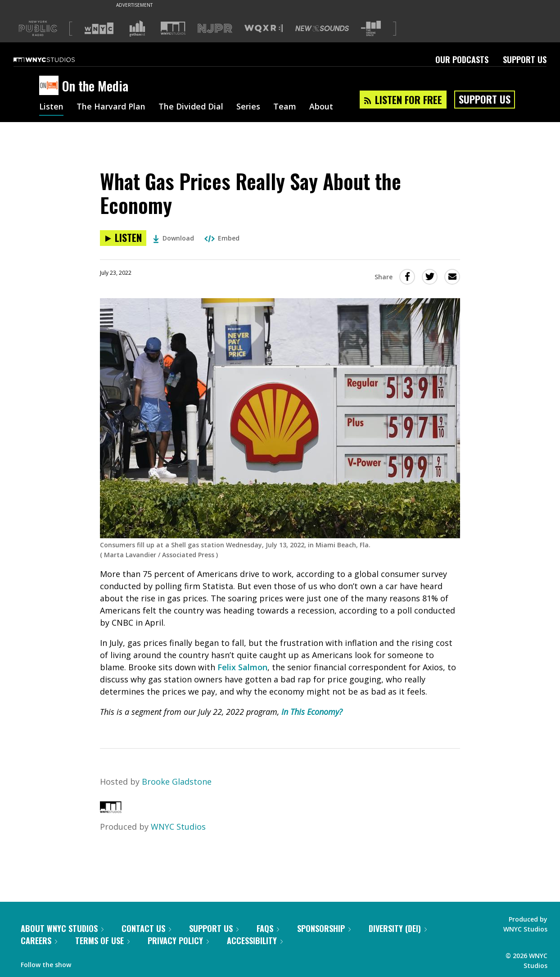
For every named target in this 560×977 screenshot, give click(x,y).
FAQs (268, 928)
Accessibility (255, 941)
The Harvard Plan (111, 107)
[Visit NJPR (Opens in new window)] (215, 29)
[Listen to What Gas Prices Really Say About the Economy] (123, 238)
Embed (222, 238)
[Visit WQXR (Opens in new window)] (264, 29)
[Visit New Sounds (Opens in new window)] (322, 28)
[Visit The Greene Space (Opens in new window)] (371, 29)
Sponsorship (324, 928)
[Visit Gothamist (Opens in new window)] (137, 28)
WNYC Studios (178, 827)
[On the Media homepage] (51, 86)
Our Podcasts (462, 59)
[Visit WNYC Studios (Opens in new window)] (173, 28)
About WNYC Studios (62, 928)
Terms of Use (102, 941)
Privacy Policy (178, 941)
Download (174, 238)
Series (248, 107)
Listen (51, 107)
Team (285, 107)
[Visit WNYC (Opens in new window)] (99, 28)
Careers (39, 941)
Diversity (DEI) (398, 928)
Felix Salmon (242, 667)
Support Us (525, 59)
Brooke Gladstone (177, 782)
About (321, 107)
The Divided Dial (191, 107)
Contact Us (146, 928)
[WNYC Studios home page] (55, 59)
